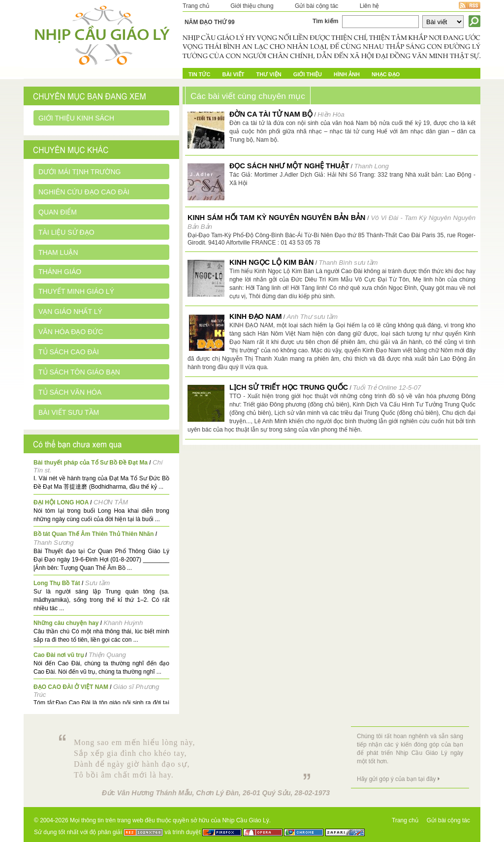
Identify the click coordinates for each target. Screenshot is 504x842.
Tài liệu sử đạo (66, 232)
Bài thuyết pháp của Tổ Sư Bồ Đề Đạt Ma (91, 463)
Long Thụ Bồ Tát (57, 583)
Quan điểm (58, 212)
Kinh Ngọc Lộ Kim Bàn (272, 262)
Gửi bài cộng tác (316, 6)
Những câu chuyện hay (66, 623)
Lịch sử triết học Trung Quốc (289, 387)
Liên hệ (370, 6)
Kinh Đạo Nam (256, 316)
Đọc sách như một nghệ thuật (289, 166)
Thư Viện (269, 74)
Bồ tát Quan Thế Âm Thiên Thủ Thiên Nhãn (94, 534)
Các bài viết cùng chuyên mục (248, 96)
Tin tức (199, 74)
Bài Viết (233, 74)
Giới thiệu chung (252, 6)
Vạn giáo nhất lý (70, 312)
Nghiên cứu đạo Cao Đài (84, 192)
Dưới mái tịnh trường (80, 172)
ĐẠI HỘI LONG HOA (61, 502)
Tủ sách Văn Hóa (70, 392)
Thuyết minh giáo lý (76, 291)
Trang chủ (196, 6)
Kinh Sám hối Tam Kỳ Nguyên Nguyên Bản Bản (276, 218)
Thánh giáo (60, 272)
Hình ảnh (347, 74)
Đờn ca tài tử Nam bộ (271, 114)
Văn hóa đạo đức (71, 332)
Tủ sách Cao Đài (69, 352)
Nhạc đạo (386, 74)
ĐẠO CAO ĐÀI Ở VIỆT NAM (71, 687)
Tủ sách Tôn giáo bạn (79, 372)
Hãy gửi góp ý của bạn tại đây (396, 779)
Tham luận (58, 252)
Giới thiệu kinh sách (76, 118)
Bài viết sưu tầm (69, 412)
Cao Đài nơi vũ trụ (59, 655)
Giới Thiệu (308, 74)
